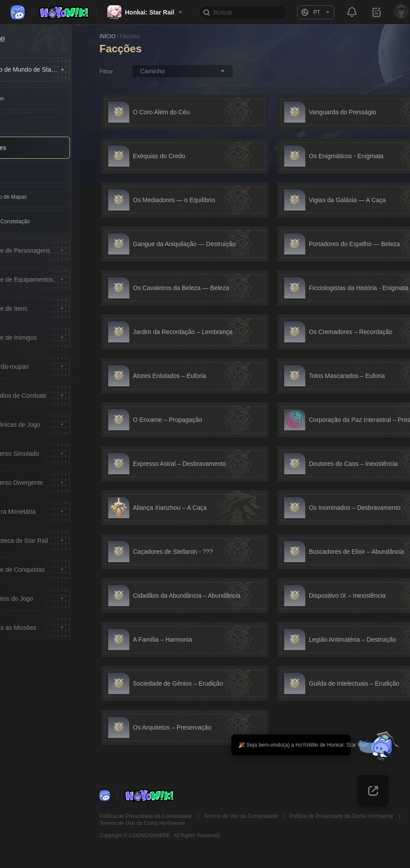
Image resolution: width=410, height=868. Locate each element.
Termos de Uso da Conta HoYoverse (142, 823)
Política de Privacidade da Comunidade (146, 816)
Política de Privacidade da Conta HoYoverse (342, 816)
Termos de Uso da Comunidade (242, 816)
